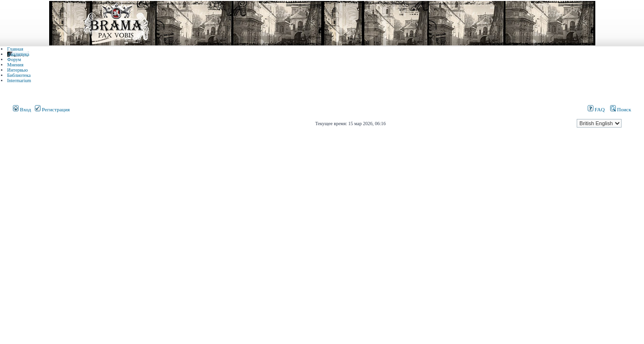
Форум (14, 59)
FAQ (596, 109)
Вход (22, 109)
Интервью (17, 70)
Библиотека (19, 75)
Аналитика (18, 54)
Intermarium (19, 81)
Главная (15, 49)
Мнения (15, 65)
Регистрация (52, 109)
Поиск (621, 109)
